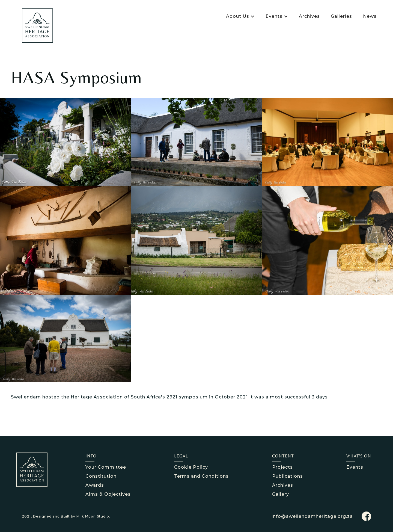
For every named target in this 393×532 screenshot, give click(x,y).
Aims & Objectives (108, 494)
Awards (95, 485)
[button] (240, 16)
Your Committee (106, 467)
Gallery (281, 494)
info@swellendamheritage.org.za (312, 516)
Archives (309, 16)
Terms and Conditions (201, 476)
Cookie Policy (191, 467)
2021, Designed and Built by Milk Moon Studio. (66, 516)
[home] (37, 26)
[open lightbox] (65, 142)
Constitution (101, 476)
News (370, 16)
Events (355, 467)
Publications (288, 476)
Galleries (341, 16)
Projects (282, 467)
